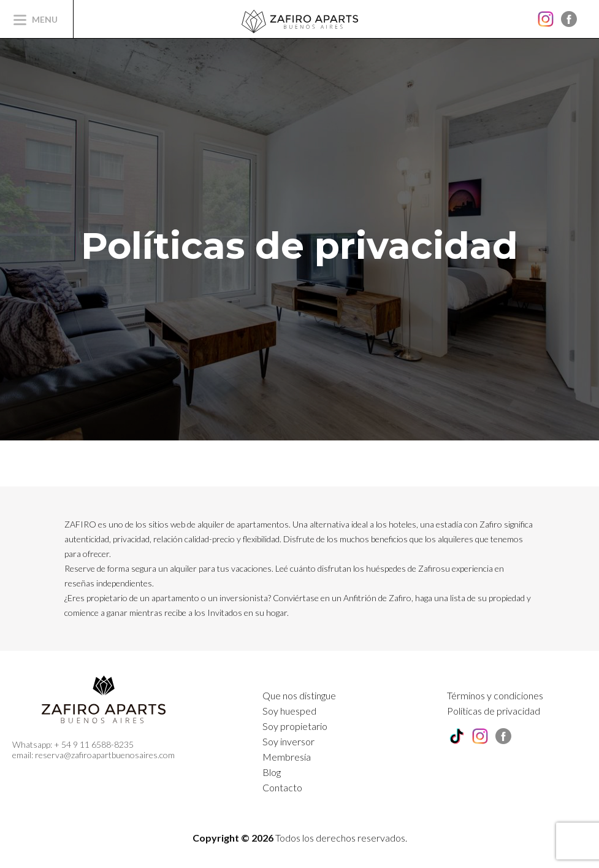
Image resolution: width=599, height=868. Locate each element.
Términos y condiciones (495, 695)
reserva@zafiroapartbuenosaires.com (105, 755)
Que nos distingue (299, 695)
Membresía (287, 757)
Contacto (282, 787)
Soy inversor (288, 741)
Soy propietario (295, 726)
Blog (272, 772)
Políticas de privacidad (494, 711)
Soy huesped (289, 711)
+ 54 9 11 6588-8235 (94, 744)
